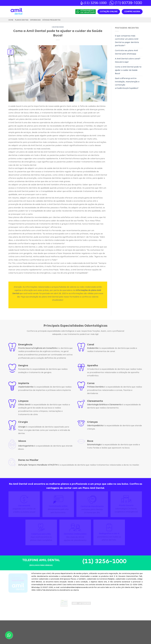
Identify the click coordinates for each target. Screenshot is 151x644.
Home (11, 20)
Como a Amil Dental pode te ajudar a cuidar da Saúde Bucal (128, 70)
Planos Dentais (22, 20)
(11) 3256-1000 (104, 573)
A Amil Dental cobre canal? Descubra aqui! (128, 60)
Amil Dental (73, 636)
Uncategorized (58, 27)
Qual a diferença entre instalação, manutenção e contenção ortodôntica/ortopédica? (127, 83)
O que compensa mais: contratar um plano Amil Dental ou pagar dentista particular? (127, 41)
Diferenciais (35, 20)
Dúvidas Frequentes (51, 20)
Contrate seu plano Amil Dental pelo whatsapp (126, 52)
